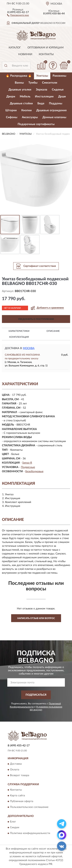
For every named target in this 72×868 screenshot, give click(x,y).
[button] (18, 15)
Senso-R (27, 463)
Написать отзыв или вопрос (36, 618)
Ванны (19, 83)
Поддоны (56, 103)
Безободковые (34, 471)
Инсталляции (44, 97)
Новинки (25, 54)
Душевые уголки (20, 90)
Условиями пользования (49, 707)
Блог (13, 822)
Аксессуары (30, 117)
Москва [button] (29, 348)
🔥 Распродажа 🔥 (19, 76)
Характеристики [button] (19, 331)
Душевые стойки (21, 103)
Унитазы (42, 76)
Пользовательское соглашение (29, 807)
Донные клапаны (54, 117)
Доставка (16, 764)
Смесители (50, 83)
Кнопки (26, 110)
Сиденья (58, 90)
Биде (41, 103)
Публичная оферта (22, 802)
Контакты (46, 54)
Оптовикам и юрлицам (46, 48)
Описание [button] (53, 331)
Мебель (25, 97)
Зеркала (42, 90)
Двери (11, 97)
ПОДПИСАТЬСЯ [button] (36, 695)
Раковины (59, 76)
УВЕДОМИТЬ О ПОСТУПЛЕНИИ (36, 319)
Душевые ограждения (51, 110)
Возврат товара (20, 776)
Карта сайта (17, 796)
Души (62, 97)
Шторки (11, 110)
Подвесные (28, 467)
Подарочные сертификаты (36, 124)
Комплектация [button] (19, 337)
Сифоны (12, 117)
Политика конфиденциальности (30, 833)
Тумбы (33, 83)
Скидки (15, 827)
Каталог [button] (15, 48)
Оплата (15, 770)
